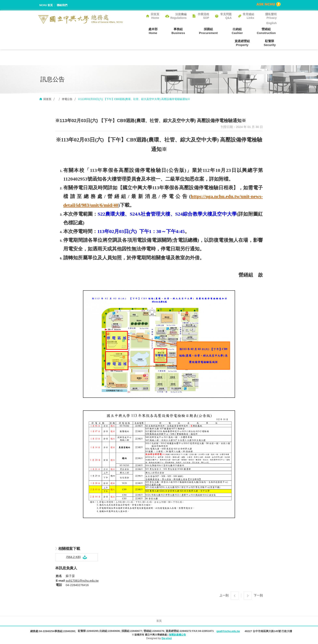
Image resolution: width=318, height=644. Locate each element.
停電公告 (67, 99)
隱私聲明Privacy (271, 16)
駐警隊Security (271, 43)
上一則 (224, 596)
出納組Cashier (213, 31)
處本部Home (134, 31)
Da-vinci (167, 638)
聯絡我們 (62, 5)
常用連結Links (248, 16)
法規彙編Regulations (178, 16)
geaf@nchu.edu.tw (228, 631)
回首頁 (47, 99)
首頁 (159, 621)
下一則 (258, 596)
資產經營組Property (269, 31)
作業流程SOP (203, 16)
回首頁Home (155, 16)
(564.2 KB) (73, 557)
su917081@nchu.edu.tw (82, 581)
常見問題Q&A (226, 16)
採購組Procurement (185, 31)
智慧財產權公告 (177, 635)
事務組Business (157, 31)
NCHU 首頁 (46, 5)
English (271, 23)
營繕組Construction (240, 31)
